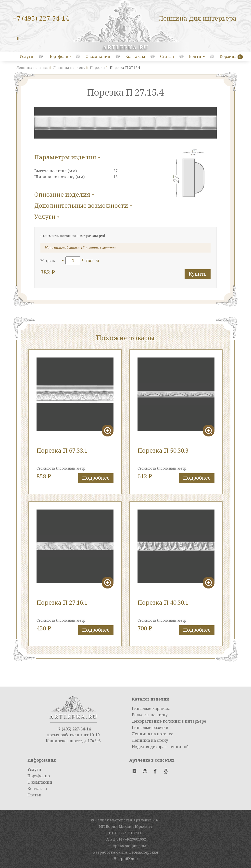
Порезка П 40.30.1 (163, 602)
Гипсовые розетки (150, 728)
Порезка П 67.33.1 (62, 450)
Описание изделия (64, 194)
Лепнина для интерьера (198, 18)
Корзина (228, 56)
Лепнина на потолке (153, 734)
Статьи (167, 56)
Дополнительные (83, 205)
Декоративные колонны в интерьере (169, 721)
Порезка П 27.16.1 (62, 602)
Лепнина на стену (150, 740)
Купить (198, 274)
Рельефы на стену (150, 715)
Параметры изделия (67, 157)
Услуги (26, 56)
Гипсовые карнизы (151, 708)
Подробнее (96, 478)
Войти (197, 56)
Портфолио (59, 56)
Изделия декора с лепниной (160, 747)
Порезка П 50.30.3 (163, 450)
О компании (98, 56)
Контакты (135, 56)
